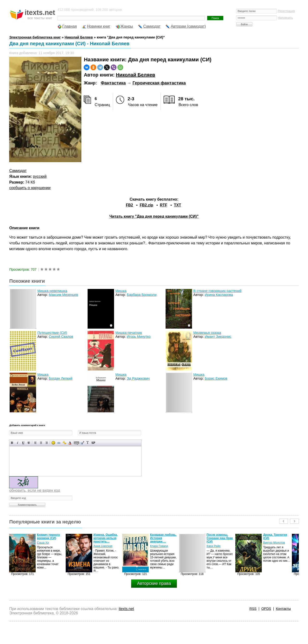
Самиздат (152, 26)
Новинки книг (99, 26)
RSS (253, 609)
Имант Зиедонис (218, 337)
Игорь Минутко (139, 337)
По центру (41, 443)
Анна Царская (103, 546)
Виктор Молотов (274, 543)
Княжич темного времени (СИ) (48, 536)
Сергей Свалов (61, 337)
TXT (178, 205)
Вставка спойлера (93, 443)
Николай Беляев (136, 75)
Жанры (127, 26)
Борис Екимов (216, 378)
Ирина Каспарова (219, 295)
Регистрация (286, 11)
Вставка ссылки (59, 443)
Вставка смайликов (53, 443)
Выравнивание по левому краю (35, 443)
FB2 (129, 205)
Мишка (121, 291)
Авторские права (154, 583)
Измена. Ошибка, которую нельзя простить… (106, 538)
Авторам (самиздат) (188, 26)
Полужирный (12, 443)
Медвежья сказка (207, 333)
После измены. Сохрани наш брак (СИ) (220, 538)
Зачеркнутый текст (29, 443)
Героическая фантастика (159, 83)
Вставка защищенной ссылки (64, 443)
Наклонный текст (18, 443)
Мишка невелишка (52, 291)
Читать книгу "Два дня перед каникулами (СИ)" (154, 216)
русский (40, 176)
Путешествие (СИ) (52, 333)
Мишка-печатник (128, 333)
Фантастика (113, 83)
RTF (164, 205)
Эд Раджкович (138, 378)
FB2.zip (146, 205)
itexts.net (126, 609)
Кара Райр (213, 546)
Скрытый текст (77, 443)
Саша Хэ (43, 543)
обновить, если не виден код (35, 490)
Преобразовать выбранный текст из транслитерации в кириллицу (88, 443)
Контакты (283, 609)
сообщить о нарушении (30, 188)
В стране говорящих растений (217, 291)
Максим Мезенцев (64, 295)
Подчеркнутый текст (23, 443)
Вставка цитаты (82, 443)
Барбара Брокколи (142, 295)
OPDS (266, 609)
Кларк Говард (159, 546)
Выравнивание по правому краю (47, 443)
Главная (70, 26)
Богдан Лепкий (61, 378)
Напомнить (285, 18)
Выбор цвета (70, 443)
